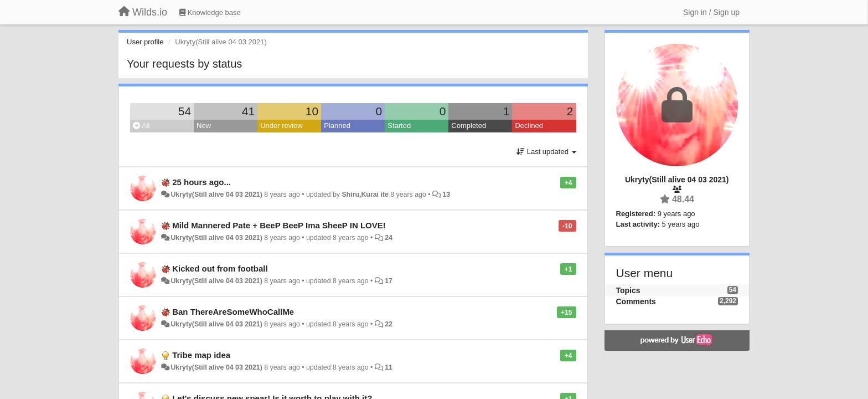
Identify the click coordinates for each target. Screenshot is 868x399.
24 (389, 238)
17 (389, 281)
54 (185, 111)
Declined (529, 126)
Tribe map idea (201, 355)
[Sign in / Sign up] (711, 12)
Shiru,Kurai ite (365, 195)
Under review (281, 126)
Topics (628, 290)
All (141, 126)
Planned (337, 126)
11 (389, 367)
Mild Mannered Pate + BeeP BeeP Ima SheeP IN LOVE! (279, 225)
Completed (469, 126)
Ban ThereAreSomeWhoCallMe (233, 312)
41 (248, 111)
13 (446, 195)
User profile (145, 42)
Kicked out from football (220, 268)
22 (389, 324)
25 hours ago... (201, 182)
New (204, 126)
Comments (636, 301)
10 (312, 111)
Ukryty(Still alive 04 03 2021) (216, 195)
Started (399, 126)
